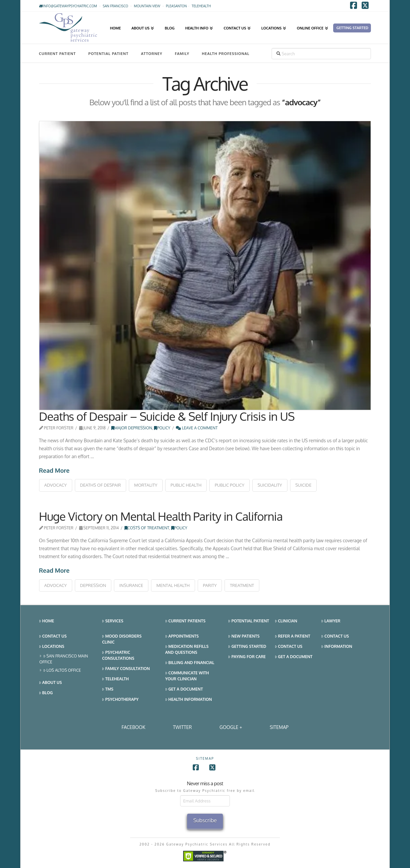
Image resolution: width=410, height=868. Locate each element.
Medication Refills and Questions (187, 649)
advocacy (56, 485)
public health (186, 485)
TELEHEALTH (201, 6)
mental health (173, 585)
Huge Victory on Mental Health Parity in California (161, 516)
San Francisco (115, 6)
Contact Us (53, 636)
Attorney (152, 54)
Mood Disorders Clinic (122, 639)
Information (337, 647)
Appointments (182, 636)
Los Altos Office (62, 671)
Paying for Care (247, 657)
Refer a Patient (293, 636)
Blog (46, 693)
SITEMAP (279, 727)
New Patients (244, 636)
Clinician (286, 621)
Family (182, 54)
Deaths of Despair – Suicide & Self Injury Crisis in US (167, 416)
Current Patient (57, 54)
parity (210, 585)
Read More (54, 470)
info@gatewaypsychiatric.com (68, 6)
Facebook (133, 727)
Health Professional (226, 54)
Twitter (182, 727)
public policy (229, 485)
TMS (108, 689)
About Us (51, 683)
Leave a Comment (197, 428)
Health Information (189, 700)
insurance (131, 585)
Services (113, 621)
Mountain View (147, 6)
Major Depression (132, 428)
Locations (52, 647)
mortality (146, 485)
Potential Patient (108, 54)
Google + (231, 727)
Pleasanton (176, 6)
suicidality (270, 485)
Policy (162, 428)
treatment (242, 585)
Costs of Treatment (147, 528)
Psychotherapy (120, 700)
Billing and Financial (190, 663)
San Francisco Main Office (64, 659)
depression (93, 585)
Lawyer (331, 621)
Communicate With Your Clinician (187, 676)
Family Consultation (126, 669)
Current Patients (185, 621)
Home (47, 621)
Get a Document (184, 689)
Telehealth (115, 679)
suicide (304, 485)
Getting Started (247, 647)
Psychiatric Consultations (118, 655)
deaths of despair (101, 485)
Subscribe (205, 820)
